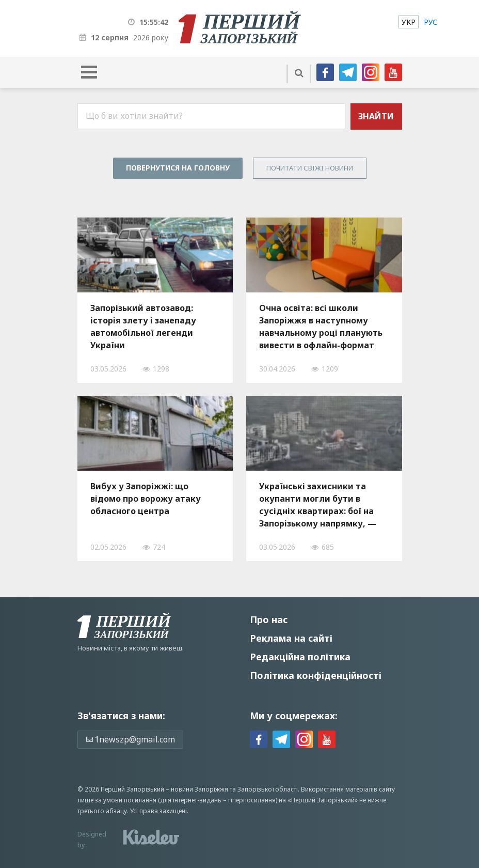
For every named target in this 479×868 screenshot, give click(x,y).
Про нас (269, 619)
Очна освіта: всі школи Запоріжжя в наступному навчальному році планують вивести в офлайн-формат (321, 327)
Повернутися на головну (178, 168)
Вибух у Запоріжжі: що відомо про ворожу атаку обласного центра (146, 499)
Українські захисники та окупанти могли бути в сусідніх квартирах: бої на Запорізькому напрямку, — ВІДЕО (318, 505)
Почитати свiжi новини (310, 168)
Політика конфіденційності (316, 675)
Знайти (376, 116)
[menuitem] (409, 22)
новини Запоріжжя (199, 789)
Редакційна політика (300, 657)
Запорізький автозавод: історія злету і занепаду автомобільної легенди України (143, 327)
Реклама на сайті (291, 638)
